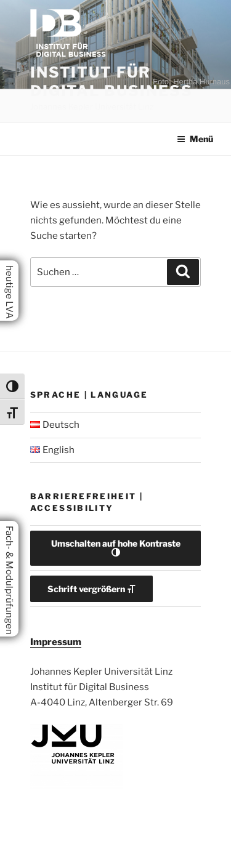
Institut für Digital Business (111, 82)
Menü (195, 139)
